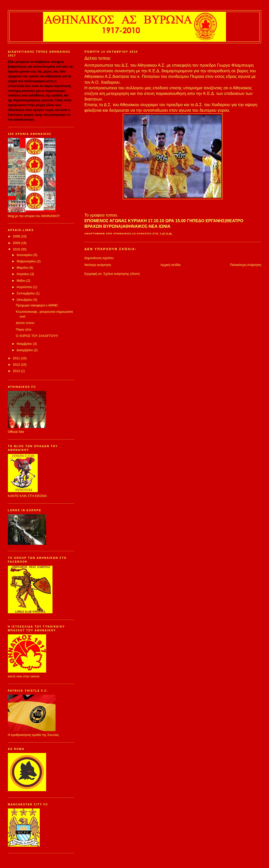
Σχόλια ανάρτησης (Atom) (122, 274)
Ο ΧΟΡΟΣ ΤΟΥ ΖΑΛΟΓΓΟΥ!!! (37, 336)
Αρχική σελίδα (171, 265)
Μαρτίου (23, 268)
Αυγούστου (25, 287)
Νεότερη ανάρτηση (98, 265)
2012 (17, 365)
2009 (17, 243)
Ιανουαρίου (25, 255)
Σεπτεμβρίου (26, 293)
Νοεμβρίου (25, 344)
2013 (17, 371)
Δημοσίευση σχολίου (99, 258)
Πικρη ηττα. (24, 330)
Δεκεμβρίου (25, 350)
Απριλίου (23, 274)
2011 (17, 358)
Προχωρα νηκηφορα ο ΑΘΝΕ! (37, 305)
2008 (17, 236)
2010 (17, 249)
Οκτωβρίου (25, 300)
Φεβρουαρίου (27, 261)
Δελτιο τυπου (25, 323)
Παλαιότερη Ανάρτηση (246, 265)
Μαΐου (21, 281)
